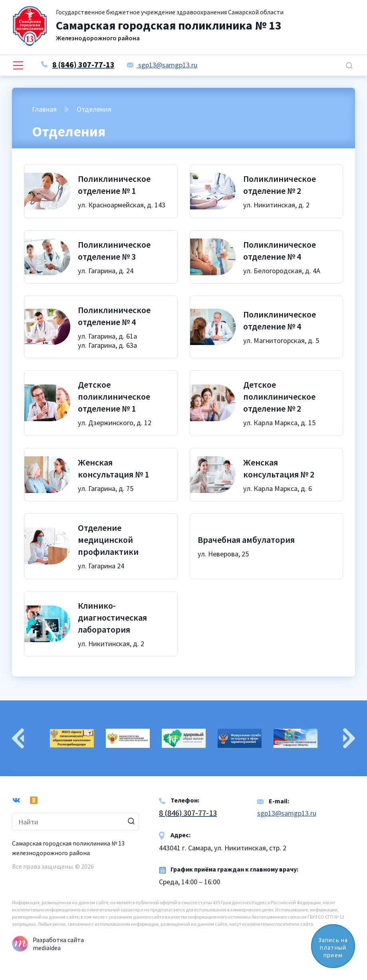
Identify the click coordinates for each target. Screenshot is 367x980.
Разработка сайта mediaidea (58, 944)
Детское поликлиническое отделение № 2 (279, 396)
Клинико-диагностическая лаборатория (112, 617)
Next (349, 738)
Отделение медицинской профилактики (108, 540)
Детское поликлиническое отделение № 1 (114, 396)
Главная (44, 109)
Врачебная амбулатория (246, 540)
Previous (18, 738)
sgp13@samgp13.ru (162, 65)
